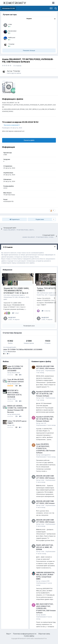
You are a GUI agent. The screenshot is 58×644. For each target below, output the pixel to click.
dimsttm (43, 617)
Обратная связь (44, 636)
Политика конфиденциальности (25, 636)
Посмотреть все (29, 328)
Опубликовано (46, 428)
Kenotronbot (12, 31)
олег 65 (43, 426)
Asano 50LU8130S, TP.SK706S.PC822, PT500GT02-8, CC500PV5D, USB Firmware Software (46, 451)
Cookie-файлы (29, 638)
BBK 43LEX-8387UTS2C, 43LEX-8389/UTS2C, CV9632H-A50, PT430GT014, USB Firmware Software (46, 611)
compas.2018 (45, 583)
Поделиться (15, 219)
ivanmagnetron (46, 457)
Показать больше (29, 50)
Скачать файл (29, 140)
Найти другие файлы (14, 73)
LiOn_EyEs (7, 295)
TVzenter (11, 44)
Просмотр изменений (12, 125)
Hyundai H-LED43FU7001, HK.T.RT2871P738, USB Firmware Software (45, 396)
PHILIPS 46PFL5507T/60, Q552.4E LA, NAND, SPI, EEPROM (45, 550)
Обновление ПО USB (11, 297)
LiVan (10, 24)
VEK (38, 293)
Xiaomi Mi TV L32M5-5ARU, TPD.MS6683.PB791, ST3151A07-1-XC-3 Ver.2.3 (16, 291)
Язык (9, 636)
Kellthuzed (12, 38)
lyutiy (42, 373)
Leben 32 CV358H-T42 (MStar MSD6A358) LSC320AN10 (23, 352)
